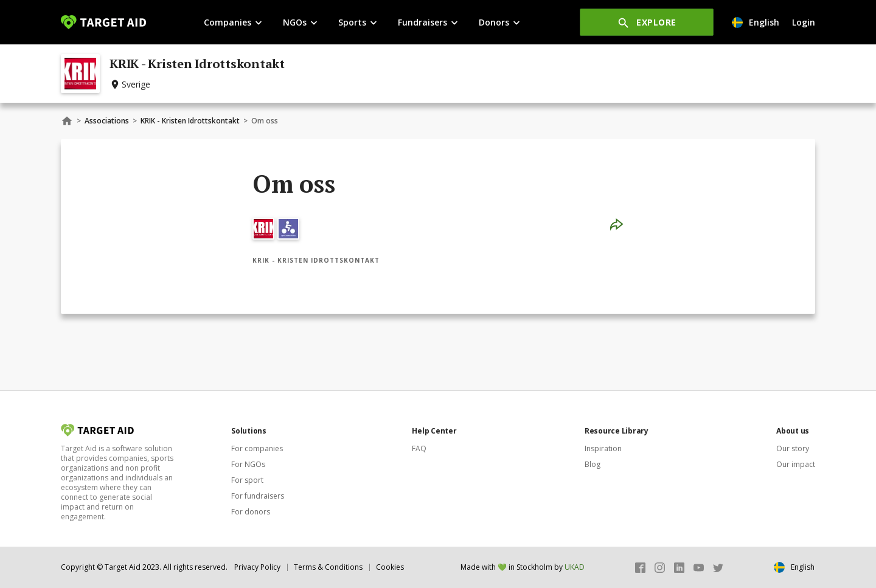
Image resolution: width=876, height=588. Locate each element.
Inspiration (603, 448)
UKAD (575, 567)
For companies (257, 448)
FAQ (419, 448)
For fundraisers (258, 496)
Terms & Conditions (328, 567)
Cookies (390, 567)
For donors (251, 512)
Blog (593, 464)
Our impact (796, 464)
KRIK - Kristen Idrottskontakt (190, 121)
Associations (107, 121)
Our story (793, 448)
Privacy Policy (257, 567)
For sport (247, 480)
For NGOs (248, 464)
